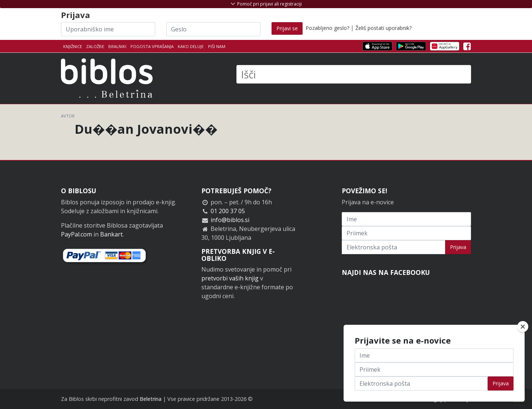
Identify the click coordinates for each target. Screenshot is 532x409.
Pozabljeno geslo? (327, 28)
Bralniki (117, 46)
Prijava (458, 247)
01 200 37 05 (228, 211)
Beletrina (151, 399)
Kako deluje (191, 46)
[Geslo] (213, 29)
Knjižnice (73, 46)
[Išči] (354, 74)
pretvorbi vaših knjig (230, 278)
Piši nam (217, 46)
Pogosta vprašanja (152, 46)
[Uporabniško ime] (108, 29)
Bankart (111, 234)
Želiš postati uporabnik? (383, 28)
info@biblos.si (230, 220)
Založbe (95, 46)
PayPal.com (76, 234)
